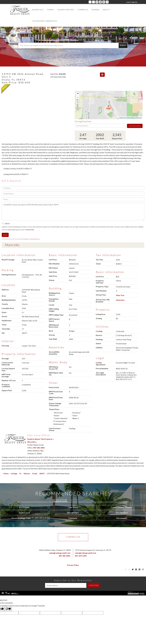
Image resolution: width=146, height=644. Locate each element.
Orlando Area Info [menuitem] (66, 10)
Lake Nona (73, 507)
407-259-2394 (81, 556)
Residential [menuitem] (38, 10)
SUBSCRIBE (94, 585)
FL (21, 473)
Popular (88, 500)
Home (6, 473)
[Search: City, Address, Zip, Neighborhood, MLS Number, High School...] (73, 45)
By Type (75, 500)
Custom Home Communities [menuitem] (45, 21)
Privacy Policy (30, 230)
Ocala (35, 473)
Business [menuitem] (96, 10)
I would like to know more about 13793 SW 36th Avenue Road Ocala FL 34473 (73, 212)
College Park (24, 518)
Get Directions (135, 126)
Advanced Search (73, 50)
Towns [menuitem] (50, 10)
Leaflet (121, 118)
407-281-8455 (39, 448)
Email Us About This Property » (40, 439)
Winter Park (73, 513)
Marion (27, 473)
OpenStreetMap (130, 118)
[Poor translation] (8, 609)
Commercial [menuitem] (83, 10)
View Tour (120, 295)
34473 (42, 473)
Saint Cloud (24, 513)
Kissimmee (122, 518)
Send (5, 235)
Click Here (120, 300)
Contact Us (73, 537)
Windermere (122, 513)
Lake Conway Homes (122, 507)
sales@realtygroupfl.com (60, 553)
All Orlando (24, 507)
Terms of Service (34, 239)
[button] (123, 45)
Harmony (73, 518)
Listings (14, 473)
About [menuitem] (106, 10)
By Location (60, 500)
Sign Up (135, 2)
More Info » (32, 442)
